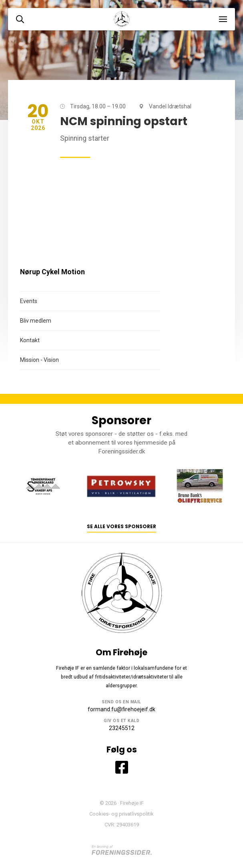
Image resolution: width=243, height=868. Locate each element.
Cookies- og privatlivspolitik (121, 814)
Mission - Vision (39, 360)
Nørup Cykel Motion (52, 272)
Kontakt (30, 340)
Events (29, 301)
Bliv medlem (36, 321)
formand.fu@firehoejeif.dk (121, 709)
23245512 (122, 728)
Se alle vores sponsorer (121, 527)
